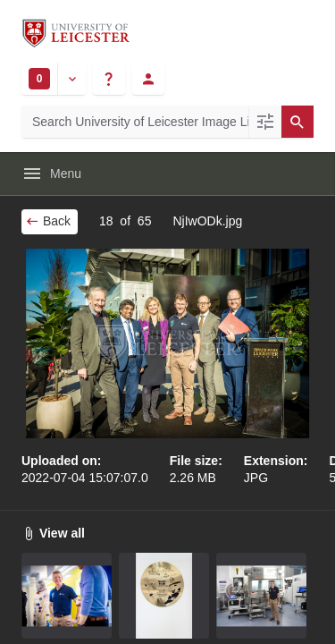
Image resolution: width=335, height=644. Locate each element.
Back (48, 221)
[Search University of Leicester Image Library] (135, 122)
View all (53, 533)
